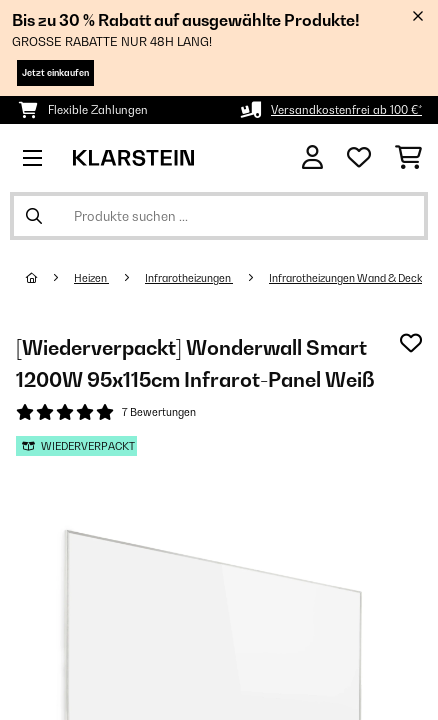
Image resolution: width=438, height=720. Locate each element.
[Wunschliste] (359, 158)
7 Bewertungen (159, 412)
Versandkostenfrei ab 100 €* (346, 110)
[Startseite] (50, 278)
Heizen (91, 278)
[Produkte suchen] (219, 216)
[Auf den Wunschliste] (411, 343)
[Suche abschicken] (34, 216)
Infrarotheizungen (189, 278)
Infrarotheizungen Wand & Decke (349, 278)
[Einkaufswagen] (408, 158)
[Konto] (312, 157)
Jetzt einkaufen (55, 72)
